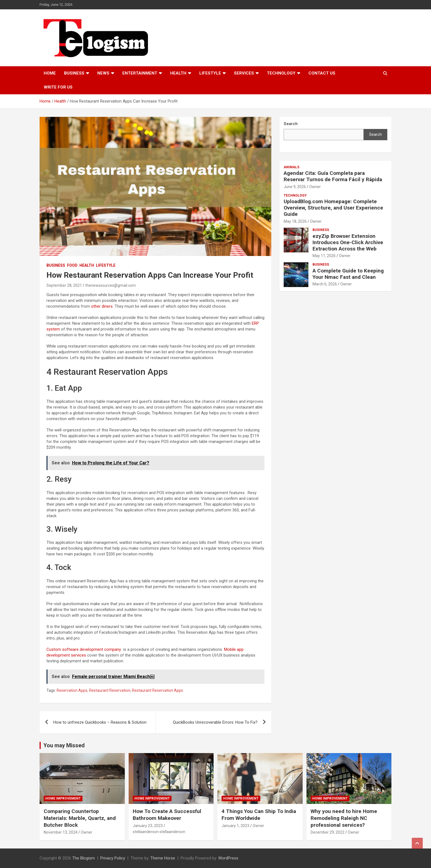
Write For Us (58, 87)
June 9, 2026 (295, 187)
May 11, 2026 (324, 256)
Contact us (322, 73)
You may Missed (64, 745)
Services (244, 73)
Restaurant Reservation (110, 690)
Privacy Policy (113, 858)
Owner (315, 187)
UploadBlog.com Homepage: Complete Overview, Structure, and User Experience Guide (333, 208)
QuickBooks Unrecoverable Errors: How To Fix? (215, 722)
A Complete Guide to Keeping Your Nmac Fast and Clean (348, 274)
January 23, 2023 (148, 826)
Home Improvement (63, 798)
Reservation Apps (72, 690)
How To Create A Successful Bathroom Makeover (167, 815)
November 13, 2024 (61, 832)
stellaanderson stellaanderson (159, 832)
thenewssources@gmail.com (110, 285)
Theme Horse (163, 858)
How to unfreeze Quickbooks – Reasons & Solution (100, 722)
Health (178, 73)
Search (375, 134)
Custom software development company (84, 649)
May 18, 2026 (295, 221)
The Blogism (84, 858)
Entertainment (140, 73)
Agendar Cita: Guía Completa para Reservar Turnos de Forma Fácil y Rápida (333, 176)
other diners (102, 306)
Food (72, 265)
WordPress (228, 858)
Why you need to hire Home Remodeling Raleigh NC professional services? (344, 818)
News (103, 73)
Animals (292, 167)
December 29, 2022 (328, 832)
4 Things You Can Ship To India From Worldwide (259, 815)
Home (50, 73)
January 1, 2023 (235, 826)
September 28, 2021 (64, 285)
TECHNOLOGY (281, 73)
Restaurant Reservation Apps (158, 690)
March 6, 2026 (325, 284)
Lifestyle (210, 73)
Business (74, 73)
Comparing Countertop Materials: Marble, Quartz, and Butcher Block (80, 818)
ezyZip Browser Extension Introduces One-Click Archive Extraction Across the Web (348, 242)
